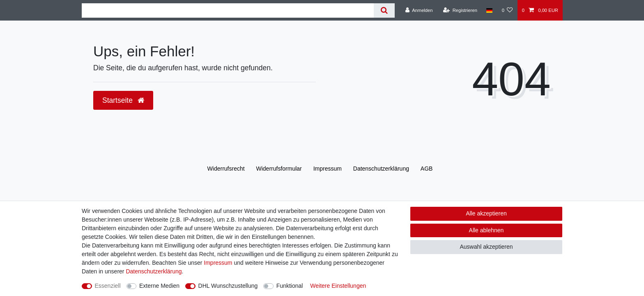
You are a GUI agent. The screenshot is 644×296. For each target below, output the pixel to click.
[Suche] (384, 10)
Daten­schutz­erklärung (381, 169)
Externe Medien (159, 286)
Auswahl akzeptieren (486, 247)
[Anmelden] (419, 10)
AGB (427, 169)
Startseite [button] (123, 100)
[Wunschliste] (507, 10)
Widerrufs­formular (279, 169)
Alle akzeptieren (486, 213)
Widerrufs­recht (226, 169)
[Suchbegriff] (228, 10)
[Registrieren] (460, 10)
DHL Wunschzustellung (228, 286)
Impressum (328, 169)
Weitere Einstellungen (338, 286)
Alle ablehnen (486, 230)
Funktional (290, 286)
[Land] (489, 10)
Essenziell (108, 286)
